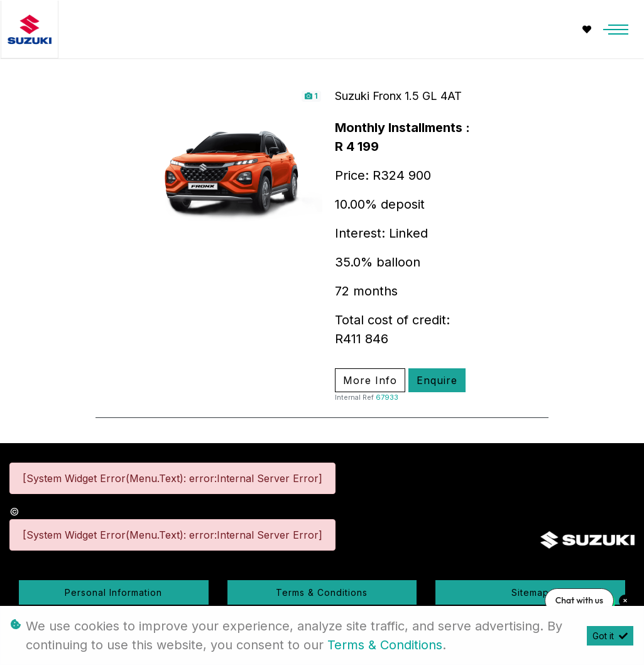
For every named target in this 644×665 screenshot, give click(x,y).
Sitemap (530, 592)
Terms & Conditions (322, 592)
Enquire (437, 380)
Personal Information (113, 592)
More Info (370, 380)
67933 (387, 397)
